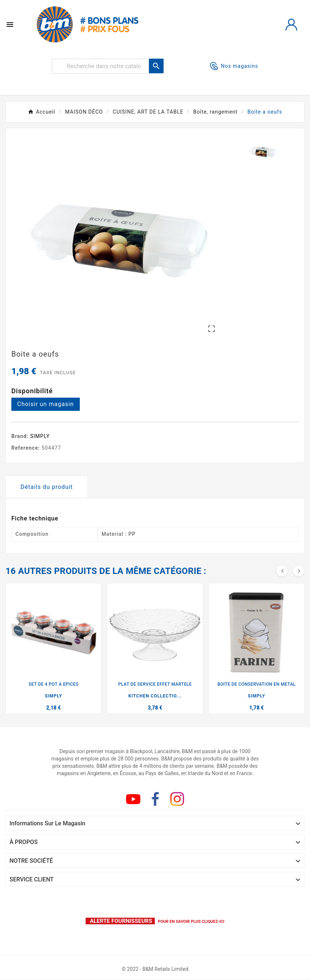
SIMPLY (40, 436)
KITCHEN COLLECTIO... (155, 696)
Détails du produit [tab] (47, 487)
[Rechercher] (100, 66)
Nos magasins (234, 66)
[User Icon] (291, 25)
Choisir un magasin (46, 404)
